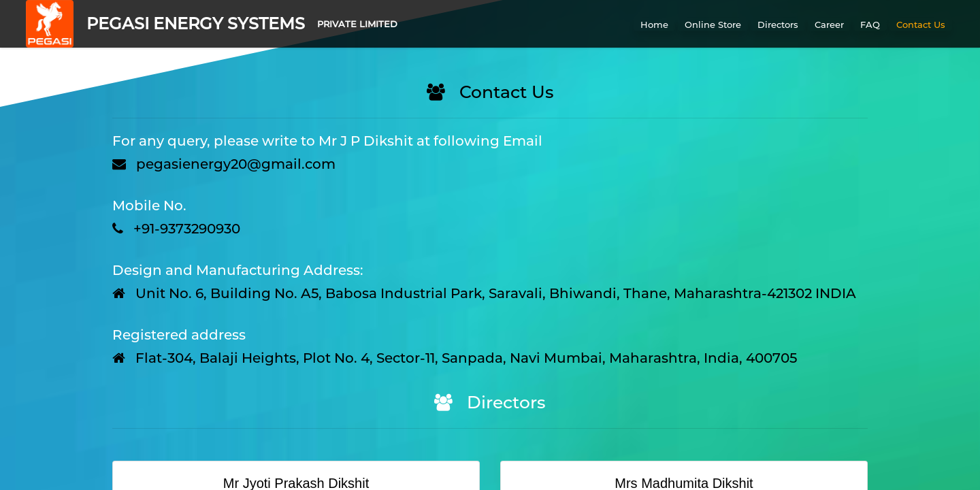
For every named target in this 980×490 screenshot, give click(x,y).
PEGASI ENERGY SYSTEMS (196, 23)
